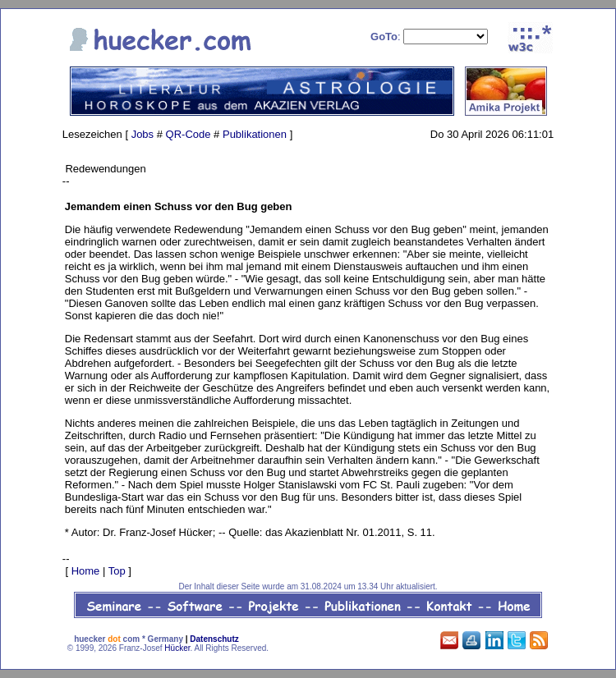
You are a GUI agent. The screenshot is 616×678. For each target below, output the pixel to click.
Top (117, 571)
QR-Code (188, 134)
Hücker (177, 648)
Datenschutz (214, 639)
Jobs (143, 134)
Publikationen (255, 134)
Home (86, 571)
